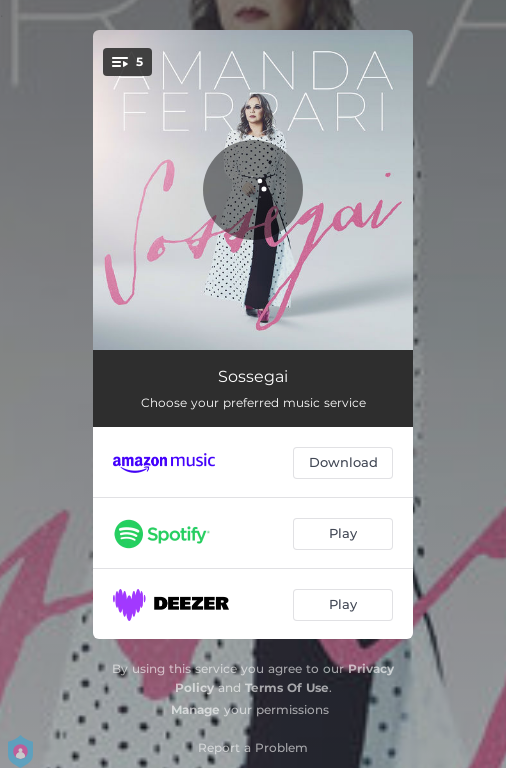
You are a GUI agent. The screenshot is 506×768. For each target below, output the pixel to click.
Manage (195, 709)
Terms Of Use (287, 687)
